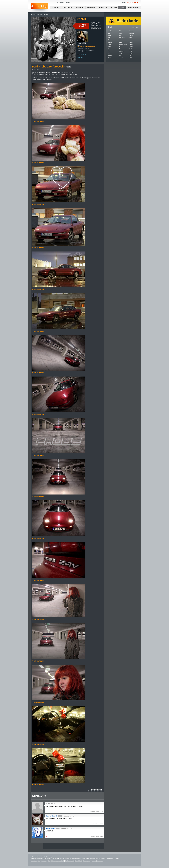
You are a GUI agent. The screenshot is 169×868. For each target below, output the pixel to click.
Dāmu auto (56, 8)
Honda (110, 58)
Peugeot (121, 58)
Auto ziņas (114, 8)
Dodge (110, 47)
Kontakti (94, 861)
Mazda (121, 42)
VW (131, 56)
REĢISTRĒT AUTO (133, 3)
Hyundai (110, 56)
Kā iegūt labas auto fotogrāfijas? (56, 861)
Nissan (121, 53)
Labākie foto (103, 8)
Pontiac (132, 31)
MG (120, 47)
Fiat (109, 49)
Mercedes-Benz (123, 44)
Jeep (120, 35)
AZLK (109, 35)
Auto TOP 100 (68, 8)
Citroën (110, 44)
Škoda (131, 44)
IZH (120, 31)
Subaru (131, 40)
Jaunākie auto (136, 27)
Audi (109, 33)
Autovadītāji (80, 8)
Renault (132, 33)
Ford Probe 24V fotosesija (51, 67)
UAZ (131, 49)
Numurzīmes (91, 8)
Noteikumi (44, 861)
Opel (120, 56)
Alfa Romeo (111, 31)
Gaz (109, 53)
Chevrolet (110, 40)
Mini (120, 49)
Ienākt (124, 3)
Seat (131, 38)
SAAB (131, 35)
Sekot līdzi (80, 58)
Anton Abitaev (51, 828)
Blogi (122, 8)
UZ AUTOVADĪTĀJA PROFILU (41, 14)
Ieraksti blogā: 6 (82, 54)
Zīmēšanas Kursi (69, 861)
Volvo (131, 53)
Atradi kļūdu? (78, 861)
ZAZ (131, 58)
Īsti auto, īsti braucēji (63, 3)
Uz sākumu (100, 861)
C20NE (79, 43)
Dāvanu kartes (87, 861)
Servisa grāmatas (134, 8)
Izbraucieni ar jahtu (35, 861)
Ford (109, 51)
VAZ (131, 51)
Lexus (120, 40)
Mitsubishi (121, 51)
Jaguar (121, 33)
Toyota (131, 47)
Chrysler (110, 42)
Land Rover (122, 38)
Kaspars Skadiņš (52, 816)
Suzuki (131, 42)
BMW (109, 38)
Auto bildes (39, 8)
